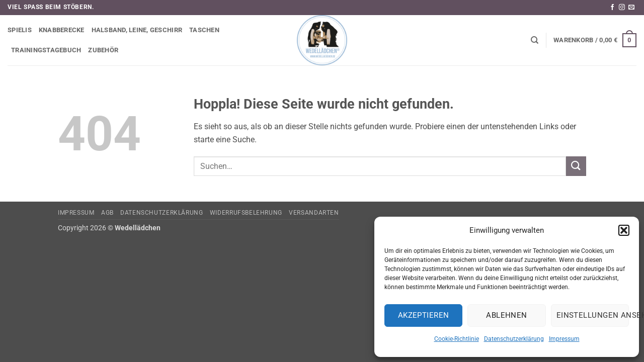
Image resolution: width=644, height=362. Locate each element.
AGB (107, 213)
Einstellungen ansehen (593, 315)
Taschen (204, 30)
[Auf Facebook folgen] (612, 8)
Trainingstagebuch (46, 50)
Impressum (564, 339)
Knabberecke (62, 30)
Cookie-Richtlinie (457, 339)
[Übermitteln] (576, 166)
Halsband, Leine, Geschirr (137, 30)
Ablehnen (507, 315)
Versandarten (314, 213)
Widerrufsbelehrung (246, 213)
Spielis (20, 30)
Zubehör (103, 50)
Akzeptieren (424, 315)
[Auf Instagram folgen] (622, 8)
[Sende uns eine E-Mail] (631, 8)
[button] (624, 230)
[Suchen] (535, 40)
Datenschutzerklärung (514, 339)
